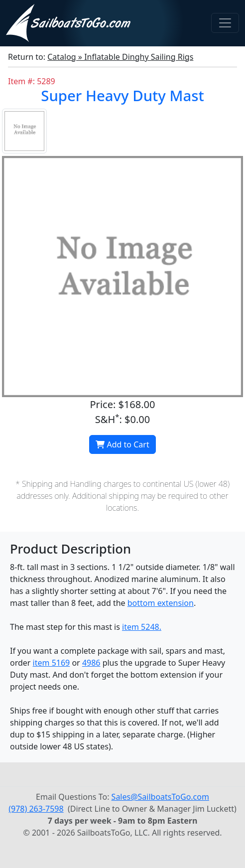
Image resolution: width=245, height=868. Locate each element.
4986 (91, 663)
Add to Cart (122, 444)
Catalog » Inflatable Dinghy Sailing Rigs (120, 57)
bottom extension (161, 603)
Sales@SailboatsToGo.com (160, 797)
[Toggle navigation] (225, 23)
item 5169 (52, 663)
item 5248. (142, 627)
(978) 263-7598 (36, 809)
